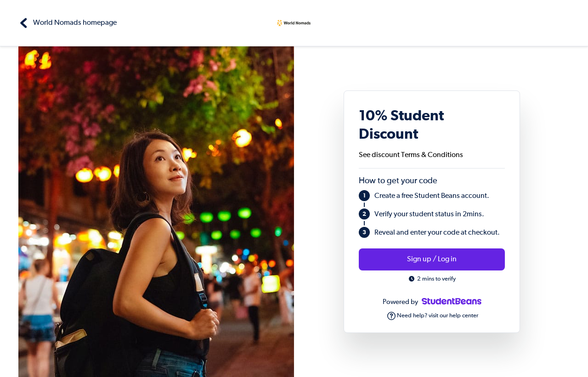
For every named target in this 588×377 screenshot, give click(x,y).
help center (464, 316)
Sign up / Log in (432, 259)
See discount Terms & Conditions (411, 155)
